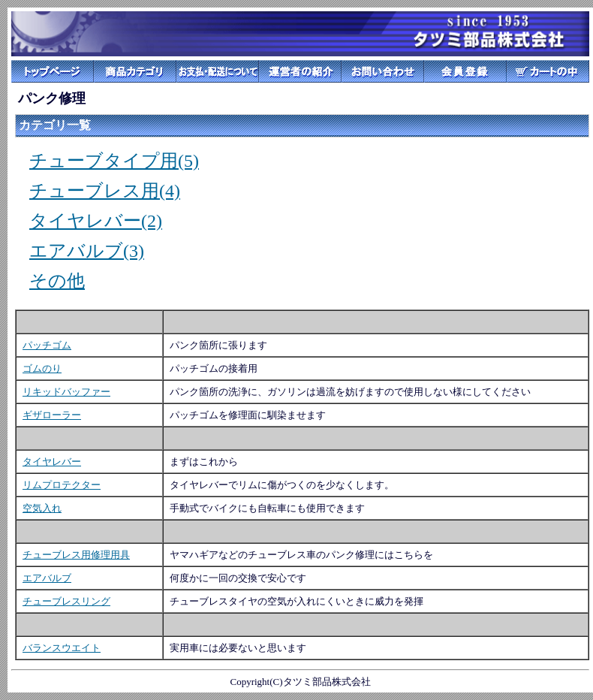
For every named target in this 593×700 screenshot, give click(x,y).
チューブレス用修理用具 (76, 555)
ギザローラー (52, 415)
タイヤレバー (52, 462)
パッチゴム (47, 345)
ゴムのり (42, 368)
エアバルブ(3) (87, 251)
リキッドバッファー (66, 392)
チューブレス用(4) (105, 191)
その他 (57, 281)
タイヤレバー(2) (96, 221)
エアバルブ (47, 578)
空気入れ (42, 508)
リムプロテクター (62, 485)
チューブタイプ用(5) (114, 161)
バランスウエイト (62, 648)
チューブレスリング (66, 601)
